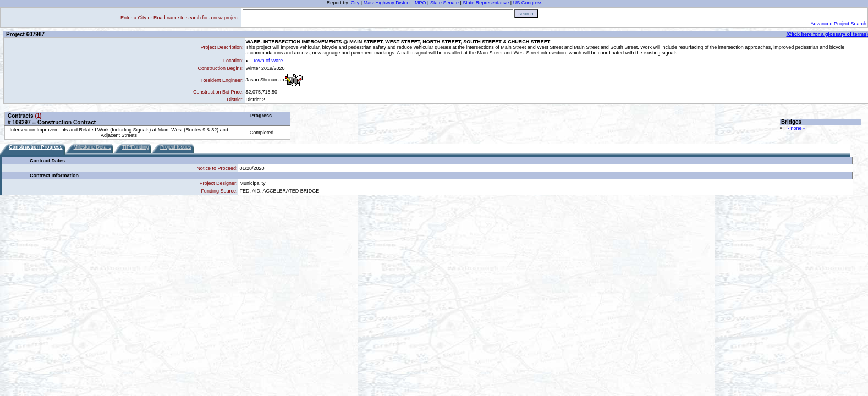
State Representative (486, 3)
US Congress (528, 3)
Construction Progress (36, 147)
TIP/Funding (136, 147)
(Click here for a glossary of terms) (827, 34)
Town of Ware (268, 61)
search (526, 14)
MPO (421, 3)
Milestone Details (93, 147)
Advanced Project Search (838, 24)
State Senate (444, 3)
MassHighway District (387, 3)
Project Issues (176, 147)
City (355, 3)
